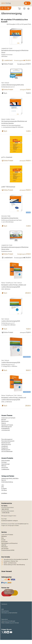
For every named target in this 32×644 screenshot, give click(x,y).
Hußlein (8, 119)
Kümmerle (4, 216)
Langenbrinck (5, 48)
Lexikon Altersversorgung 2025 (11, 321)
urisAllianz (4, 493)
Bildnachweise (5, 611)
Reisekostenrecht (6, 443)
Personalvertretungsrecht (8, 441)
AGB (3, 609)
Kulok (11, 48)
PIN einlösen (5, 547)
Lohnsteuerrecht (6, 430)
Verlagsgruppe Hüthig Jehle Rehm (10, 478)
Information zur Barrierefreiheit (9, 613)
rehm (3, 485)
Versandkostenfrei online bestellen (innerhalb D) (16, 559)
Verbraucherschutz (6, 444)
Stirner (13, 119)
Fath (3, 83)
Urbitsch (7, 83)
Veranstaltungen (6, 464)
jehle (3, 487)
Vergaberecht (5, 448)
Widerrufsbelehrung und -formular (10, 623)
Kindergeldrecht (5, 428)
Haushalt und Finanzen (7, 425)
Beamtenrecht (5, 421)
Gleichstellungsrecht (7, 427)
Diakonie (4, 423)
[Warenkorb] (28, 8)
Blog (3, 538)
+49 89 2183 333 (5, 513)
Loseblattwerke (5, 469)
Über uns (4, 480)
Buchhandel (4, 542)
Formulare (4, 462)
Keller (9, 216)
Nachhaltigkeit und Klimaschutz (9, 543)
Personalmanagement (7, 439)
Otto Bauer (4, 490)
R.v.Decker (4, 488)
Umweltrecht (5, 446)
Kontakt (3, 540)
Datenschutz (5, 619)
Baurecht (4, 420)
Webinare (4, 466)
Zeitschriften (5, 468)
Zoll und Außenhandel (7, 451)
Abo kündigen (5, 548)
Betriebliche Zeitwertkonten (10, 218)
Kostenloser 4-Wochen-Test (11, 561)
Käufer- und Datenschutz (10, 563)
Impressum (4, 604)
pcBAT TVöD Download (8, 187)
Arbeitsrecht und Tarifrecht (8, 418)
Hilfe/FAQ (4, 545)
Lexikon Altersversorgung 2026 (11, 362)
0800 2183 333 (5, 509)
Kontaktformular (22, 524)
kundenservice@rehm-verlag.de (9, 521)
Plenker (3, 283)
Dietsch (3, 119)
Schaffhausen (10, 283)
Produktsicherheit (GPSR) (8, 550)
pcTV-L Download (7, 157)
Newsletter (4, 536)
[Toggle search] (5, 8)
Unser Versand (7, 571)
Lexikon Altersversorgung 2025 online (13, 85)
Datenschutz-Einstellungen (8, 621)
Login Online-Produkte (7, 535)
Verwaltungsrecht (6, 450)
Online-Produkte (6, 461)
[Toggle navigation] (2, 8)
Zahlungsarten (7, 577)
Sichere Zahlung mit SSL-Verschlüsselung (14, 565)
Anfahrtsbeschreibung (7, 482)
